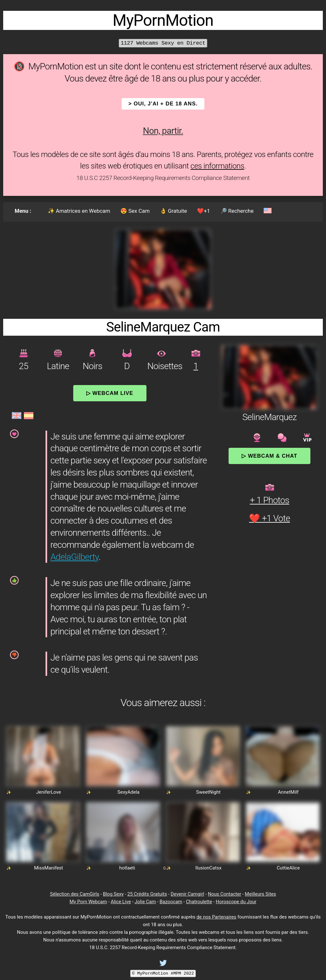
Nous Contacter (224, 894)
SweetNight (208, 792)
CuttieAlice (288, 868)
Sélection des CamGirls (75, 894)
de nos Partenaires (216, 917)
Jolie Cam (145, 902)
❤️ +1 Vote (269, 518)
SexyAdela (128, 792)
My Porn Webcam (89, 902)
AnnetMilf (288, 792)
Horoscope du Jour (236, 902)
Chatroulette (199, 902)
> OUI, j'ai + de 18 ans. (163, 104)
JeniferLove (49, 792)
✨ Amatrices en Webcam (79, 211)
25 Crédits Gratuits (147, 894)
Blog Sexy (113, 894)
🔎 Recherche (237, 211)
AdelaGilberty (74, 557)
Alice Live (121, 902)
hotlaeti (127, 868)
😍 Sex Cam (135, 211)
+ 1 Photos (270, 500)
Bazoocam (171, 902)
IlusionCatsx (208, 868)
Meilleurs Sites (260, 894)
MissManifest (49, 868)
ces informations (217, 166)
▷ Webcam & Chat (269, 456)
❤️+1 (203, 211)
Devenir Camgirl (187, 894)
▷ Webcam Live (110, 393)
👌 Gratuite (173, 211)
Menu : (23, 211)
